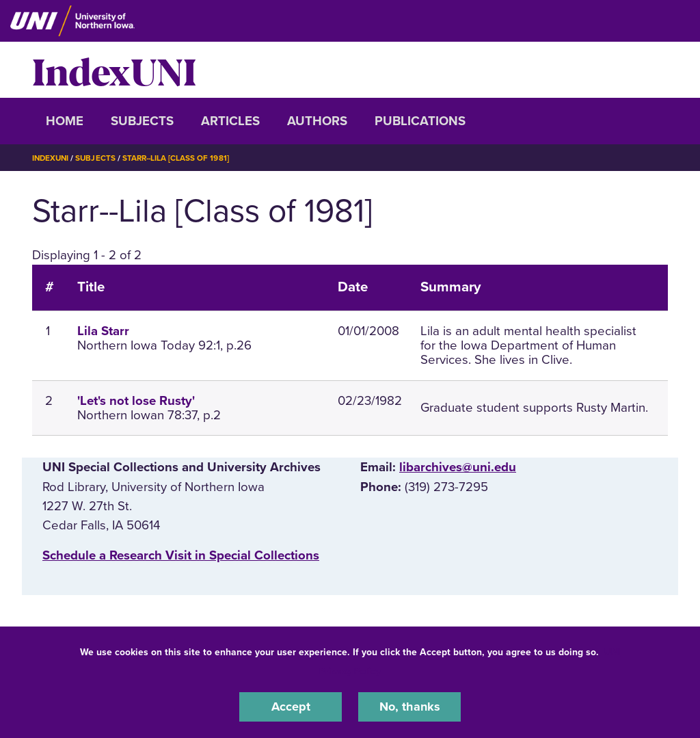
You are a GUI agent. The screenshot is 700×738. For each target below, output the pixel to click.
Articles (230, 121)
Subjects (142, 121)
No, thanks (409, 707)
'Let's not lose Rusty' (136, 401)
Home (65, 121)
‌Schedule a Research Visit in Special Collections (181, 555)
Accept (291, 707)
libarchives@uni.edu (458, 467)
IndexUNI (114, 70)
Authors (317, 121)
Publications (420, 121)
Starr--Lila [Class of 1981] (180, 158)
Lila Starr (103, 331)
